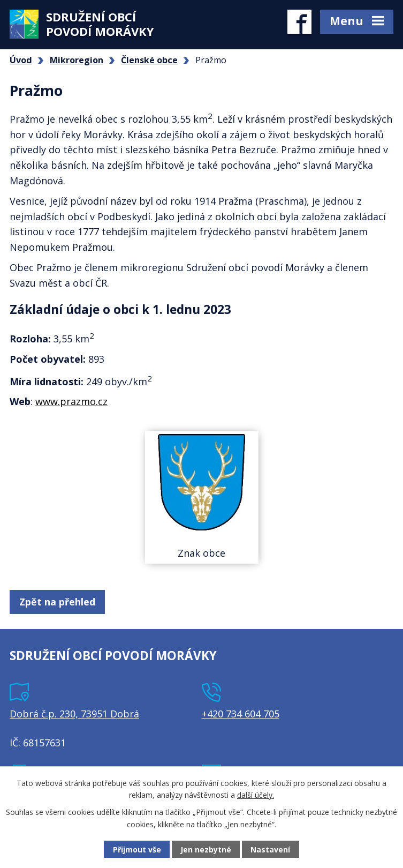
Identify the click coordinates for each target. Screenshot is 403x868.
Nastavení (270, 850)
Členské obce (149, 60)
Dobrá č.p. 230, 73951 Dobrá (74, 714)
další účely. (256, 795)
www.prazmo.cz (71, 401)
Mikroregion (77, 60)
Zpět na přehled (57, 602)
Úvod (21, 60)
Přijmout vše (137, 850)
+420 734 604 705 (241, 714)
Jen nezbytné (206, 850)
